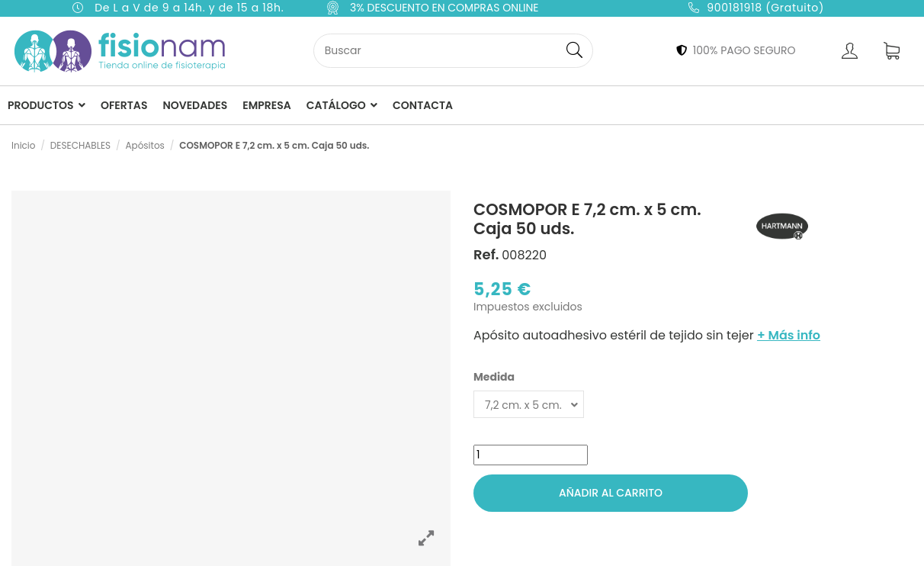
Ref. (486, 255)
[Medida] (529, 405)
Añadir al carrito (611, 493)
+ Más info (789, 335)
